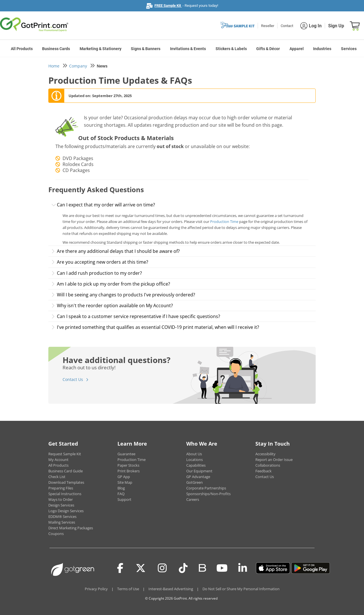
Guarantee (126, 454)
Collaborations (268, 465)
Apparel (297, 49)
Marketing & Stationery (101, 49)
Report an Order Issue (274, 460)
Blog (121, 488)
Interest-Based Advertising (171, 589)
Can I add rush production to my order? (97, 273)
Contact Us (73, 379)
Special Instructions (65, 494)
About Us (194, 454)
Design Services (61, 505)
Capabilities (196, 465)
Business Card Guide (66, 471)
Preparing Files (61, 488)
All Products (22, 49)
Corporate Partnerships (206, 488)
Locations (195, 460)
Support (124, 499)
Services (349, 49)
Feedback (263, 471)
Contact (287, 26)
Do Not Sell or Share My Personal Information (241, 589)
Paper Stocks (128, 465)
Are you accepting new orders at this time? (100, 262)
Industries (322, 49)
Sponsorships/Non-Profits (208, 494)
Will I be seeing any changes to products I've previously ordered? (123, 295)
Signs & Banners (146, 49)
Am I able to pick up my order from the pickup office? (111, 284)
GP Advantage (198, 477)
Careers (193, 499)
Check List (57, 477)
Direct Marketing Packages (71, 528)
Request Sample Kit (65, 454)
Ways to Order (61, 499)
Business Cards (56, 49)
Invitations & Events (188, 49)
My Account (58, 460)
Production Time (224, 222)
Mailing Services (62, 522)
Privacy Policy (96, 589)
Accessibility (265, 454)
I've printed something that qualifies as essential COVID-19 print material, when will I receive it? (155, 327)
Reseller (268, 26)
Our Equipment (199, 471)
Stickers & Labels (231, 49)
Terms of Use (128, 589)
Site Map (125, 482)
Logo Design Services (66, 511)
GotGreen (195, 482)
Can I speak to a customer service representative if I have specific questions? (136, 316)
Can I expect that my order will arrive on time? (103, 205)
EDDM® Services (62, 516)
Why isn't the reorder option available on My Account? (112, 306)
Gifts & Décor (268, 49)
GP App (124, 477)
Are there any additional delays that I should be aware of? (115, 251)
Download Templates (66, 482)
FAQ (121, 494)
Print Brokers (129, 471)
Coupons (56, 534)
